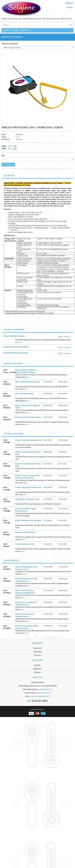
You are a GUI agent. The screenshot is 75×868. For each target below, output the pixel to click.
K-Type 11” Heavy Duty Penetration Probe (29, 440)
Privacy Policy (37, 648)
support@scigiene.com (43, 693)
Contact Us (67, 19)
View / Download (64, 337)
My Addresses (37, 669)
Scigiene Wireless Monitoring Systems (16, 347)
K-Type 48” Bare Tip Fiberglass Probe (27, 499)
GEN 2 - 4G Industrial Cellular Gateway (27, 382)
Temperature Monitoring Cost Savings (16, 353)
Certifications (15, 19)
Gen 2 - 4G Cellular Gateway (24, 394)
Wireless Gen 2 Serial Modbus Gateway (28, 417)
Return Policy (37, 652)
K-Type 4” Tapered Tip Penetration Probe (28, 487)
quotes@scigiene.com (46, 689)
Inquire (19, 139)
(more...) (20, 342)
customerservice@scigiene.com (40, 696)
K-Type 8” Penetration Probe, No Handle (28, 520)
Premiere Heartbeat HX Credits (25, 532)
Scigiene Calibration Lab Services (14, 336)
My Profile (37, 665)
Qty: (3, 156)
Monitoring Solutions (32, 19)
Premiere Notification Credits (25, 544)
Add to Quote (8, 165)
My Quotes (38, 672)
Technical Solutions (52, 19)
